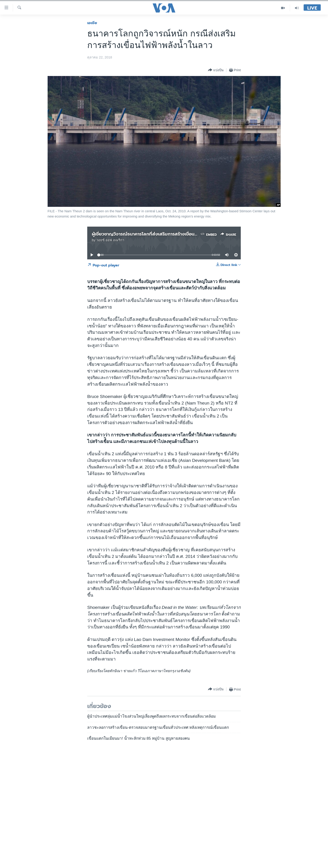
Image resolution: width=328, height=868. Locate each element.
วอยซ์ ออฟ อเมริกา (110, 240)
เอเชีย (92, 23)
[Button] (216, 70)
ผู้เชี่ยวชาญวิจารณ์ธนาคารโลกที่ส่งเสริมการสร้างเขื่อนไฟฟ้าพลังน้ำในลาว (161, 234)
